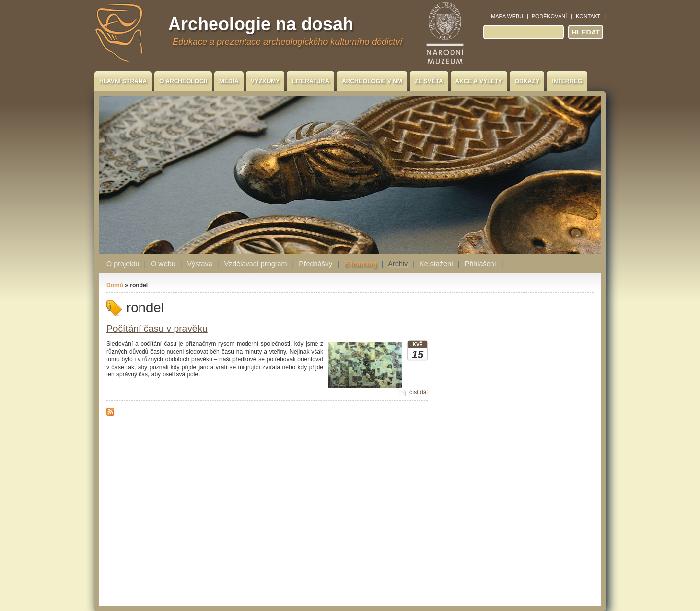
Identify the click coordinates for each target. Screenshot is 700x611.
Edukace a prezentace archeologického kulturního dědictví (287, 42)
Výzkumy (265, 81)
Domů (115, 285)
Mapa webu (507, 16)
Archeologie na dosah (261, 24)
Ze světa (429, 81)
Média (229, 81)
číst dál (419, 392)
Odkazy (527, 81)
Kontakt (588, 16)
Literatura (311, 81)
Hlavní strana (123, 81)
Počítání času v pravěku (157, 328)
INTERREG (567, 81)
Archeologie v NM (372, 81)
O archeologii (183, 81)
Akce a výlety (479, 81)
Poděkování (549, 16)
